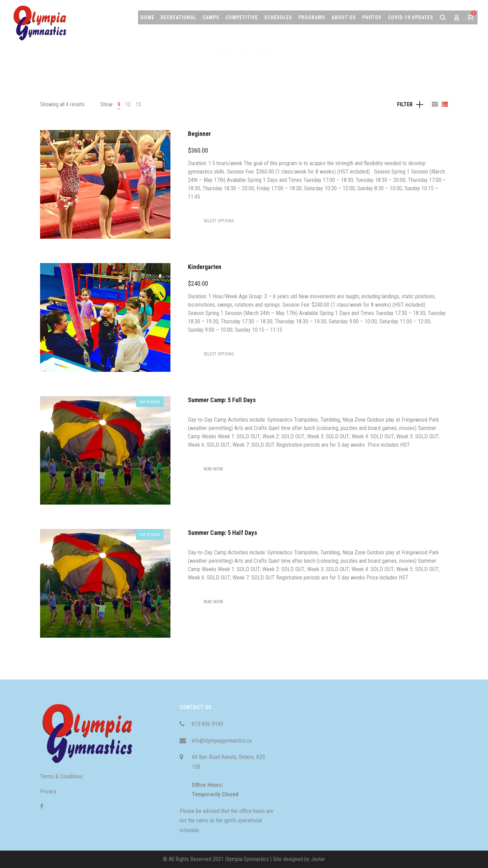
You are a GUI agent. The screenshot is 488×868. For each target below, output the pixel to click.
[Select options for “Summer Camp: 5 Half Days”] (213, 602)
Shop (243, 49)
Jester (318, 859)
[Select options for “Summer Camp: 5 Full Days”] (213, 469)
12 (128, 104)
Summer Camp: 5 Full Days (222, 400)
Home (224, 49)
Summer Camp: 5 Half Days (223, 533)
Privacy (48, 792)
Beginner (199, 134)
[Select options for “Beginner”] (219, 221)
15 (138, 104)
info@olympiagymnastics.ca (222, 741)
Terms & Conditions (61, 777)
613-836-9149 (207, 724)
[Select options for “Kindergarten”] (219, 354)
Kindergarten (205, 267)
